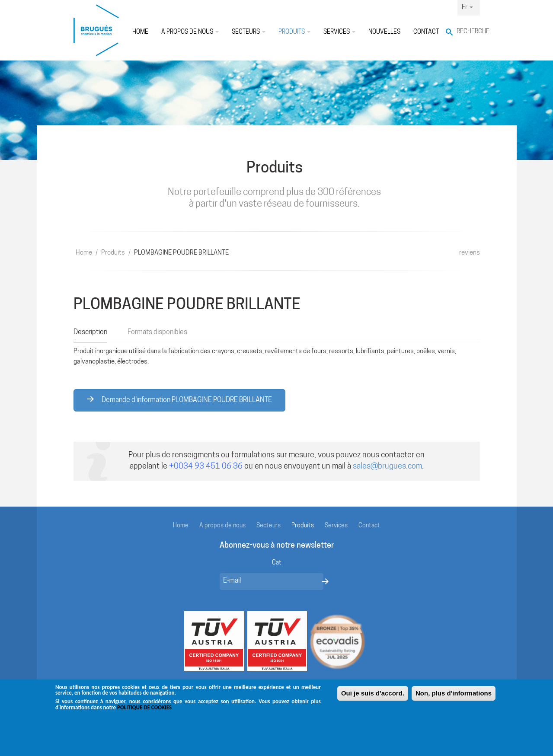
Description (90, 332)
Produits (294, 32)
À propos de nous (190, 32)
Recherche (468, 32)
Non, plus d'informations (454, 698)
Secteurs (249, 32)
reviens (470, 253)
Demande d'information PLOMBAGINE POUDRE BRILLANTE (179, 400)
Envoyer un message (325, 581)
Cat (277, 563)
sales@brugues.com (387, 467)
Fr (467, 8)
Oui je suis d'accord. (373, 698)
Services (339, 32)
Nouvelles (384, 32)
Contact (426, 32)
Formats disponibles (157, 332)
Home (140, 32)
